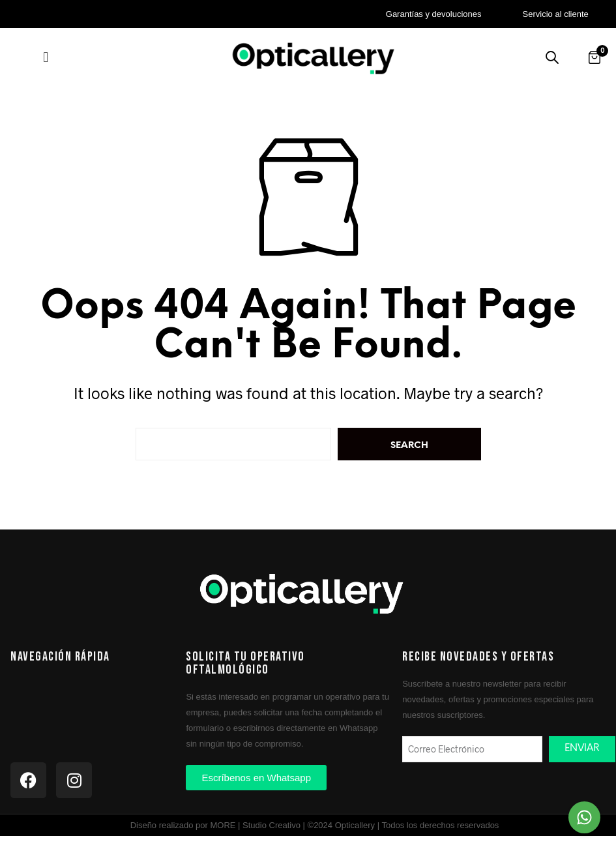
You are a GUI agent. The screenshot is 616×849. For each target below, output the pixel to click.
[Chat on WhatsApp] (584, 817)
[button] (46, 57)
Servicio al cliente (556, 14)
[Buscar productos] (552, 57)
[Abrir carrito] (594, 57)
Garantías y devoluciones (434, 14)
